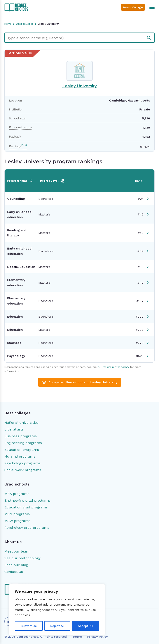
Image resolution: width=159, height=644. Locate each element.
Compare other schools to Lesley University (80, 382)
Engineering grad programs (27, 500)
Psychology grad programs (27, 528)
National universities (21, 423)
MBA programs (17, 494)
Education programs (22, 450)
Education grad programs (26, 507)
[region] (57, 610)
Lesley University (79, 86)
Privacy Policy (97, 637)
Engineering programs (23, 443)
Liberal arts (14, 429)
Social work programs (23, 470)
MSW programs (17, 521)
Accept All (86, 626)
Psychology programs (22, 463)
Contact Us (14, 572)
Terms (77, 637)
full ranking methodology (113, 367)
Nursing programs (20, 456)
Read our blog (16, 565)
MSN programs (17, 514)
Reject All (57, 626)
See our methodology (22, 558)
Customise (29, 626)
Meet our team (17, 551)
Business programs (21, 436)
